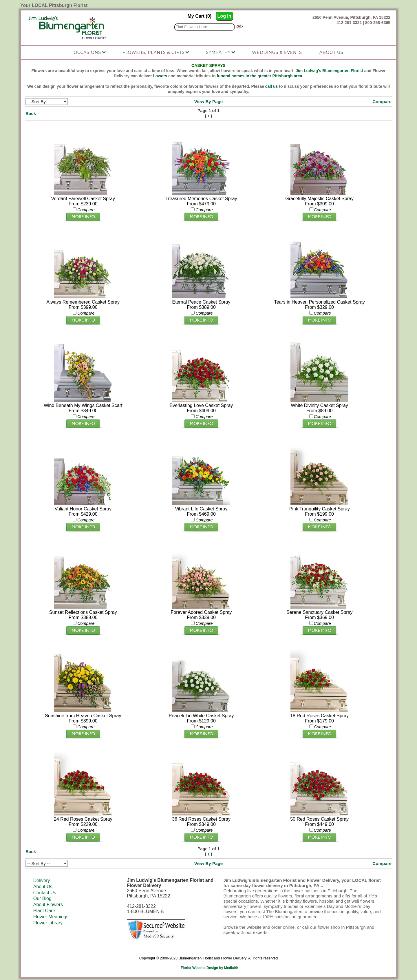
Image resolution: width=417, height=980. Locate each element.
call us (272, 86)
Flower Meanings (51, 917)
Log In (224, 16)
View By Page (209, 102)
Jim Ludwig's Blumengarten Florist (329, 71)
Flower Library (48, 923)
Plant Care (44, 911)
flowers (160, 76)
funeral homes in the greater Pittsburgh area (259, 76)
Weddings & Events (277, 52)
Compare (382, 102)
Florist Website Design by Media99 (209, 968)
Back (31, 113)
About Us (43, 887)
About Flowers (48, 905)
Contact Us (45, 893)
